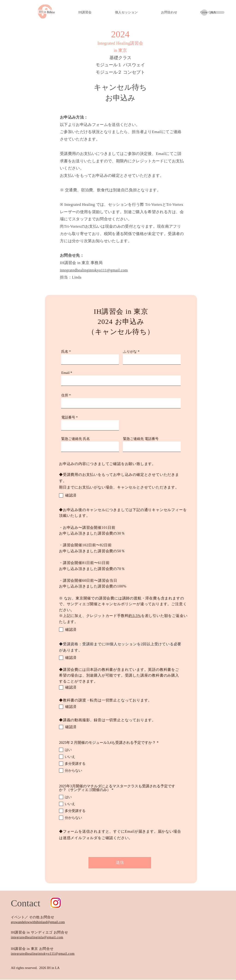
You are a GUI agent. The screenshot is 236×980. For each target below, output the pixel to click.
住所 (65, 395)
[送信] (120, 863)
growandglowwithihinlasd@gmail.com (38, 922)
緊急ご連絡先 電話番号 (141, 439)
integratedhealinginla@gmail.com (37, 937)
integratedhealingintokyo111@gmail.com (43, 954)
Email (65, 373)
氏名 (65, 352)
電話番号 (68, 417)
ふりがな (130, 352)
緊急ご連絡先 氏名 (76, 439)
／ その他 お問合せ (39, 917)
